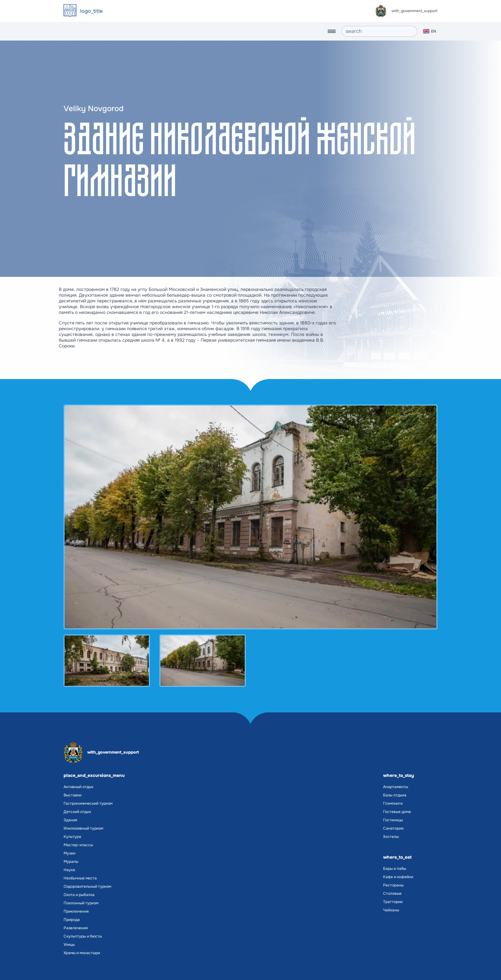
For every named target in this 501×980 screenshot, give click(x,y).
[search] (379, 31)
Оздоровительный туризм (87, 886)
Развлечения (76, 928)
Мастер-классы (78, 845)
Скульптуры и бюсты (83, 936)
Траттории (393, 902)
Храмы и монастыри (82, 953)
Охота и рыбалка (79, 895)
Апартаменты (396, 787)
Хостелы (391, 837)
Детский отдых (77, 812)
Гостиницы (393, 820)
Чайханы (391, 910)
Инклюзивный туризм (83, 828)
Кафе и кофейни (398, 877)
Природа (72, 920)
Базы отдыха (395, 795)
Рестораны (393, 885)
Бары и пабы (395, 869)
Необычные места (80, 878)
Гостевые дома (397, 812)
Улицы (69, 945)
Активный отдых (78, 787)
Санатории (393, 828)
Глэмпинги (393, 803)
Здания (70, 820)
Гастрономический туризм (88, 803)
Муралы (71, 862)
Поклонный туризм (81, 903)
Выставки (73, 795)
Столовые (392, 893)
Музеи (69, 853)
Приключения (76, 911)
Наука (69, 870)
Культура (72, 837)
